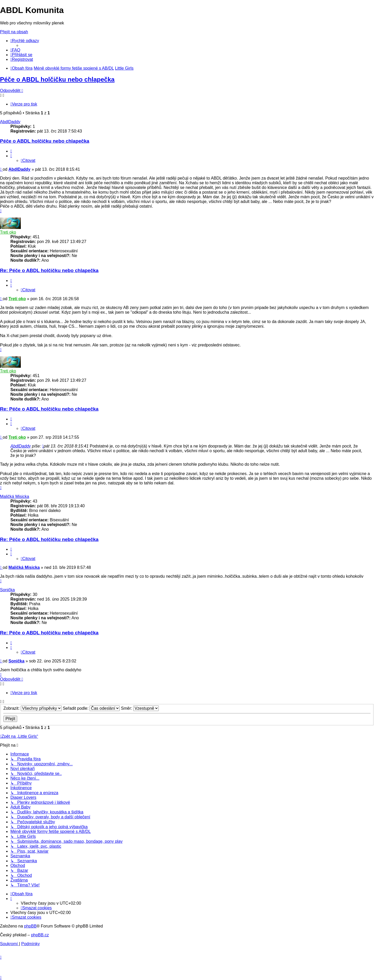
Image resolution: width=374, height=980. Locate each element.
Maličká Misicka (15, 496)
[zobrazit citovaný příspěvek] (43, 446)
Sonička (7, 590)
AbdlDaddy (10, 122)
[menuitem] (15, 50)
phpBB (30, 926)
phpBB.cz (40, 935)
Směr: (140, 708)
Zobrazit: (33, 708)
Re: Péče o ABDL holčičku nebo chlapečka (49, 270)
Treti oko (8, 232)
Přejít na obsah (14, 32)
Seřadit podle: (91, 708)
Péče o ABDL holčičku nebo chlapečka (57, 79)
